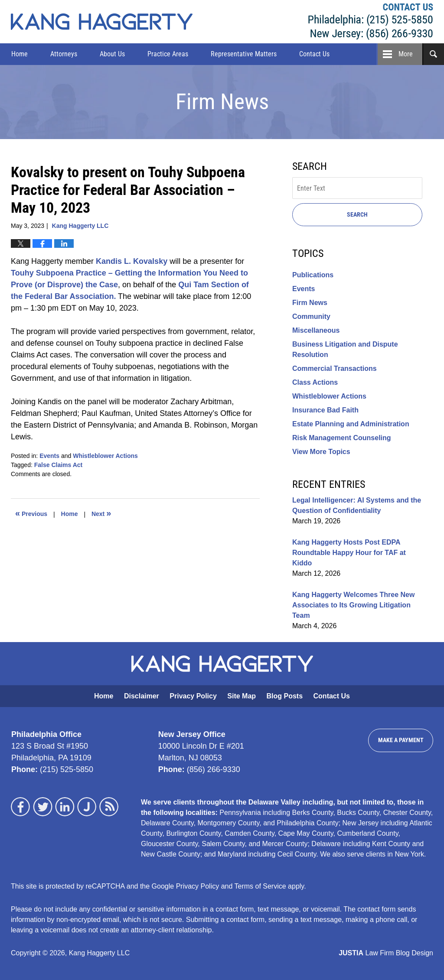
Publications (313, 275)
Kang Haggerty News (102, 22)
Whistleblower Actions (105, 456)
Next (101, 513)
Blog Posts (285, 696)
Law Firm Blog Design (386, 953)
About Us (112, 54)
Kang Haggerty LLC (371, 22)
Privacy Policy (193, 696)
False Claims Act (59, 465)
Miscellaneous (316, 330)
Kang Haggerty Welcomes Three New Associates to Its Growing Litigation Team (353, 605)
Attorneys (64, 54)
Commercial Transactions (335, 368)
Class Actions (315, 382)
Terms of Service (260, 886)
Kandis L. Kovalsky (132, 261)
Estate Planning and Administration (351, 424)
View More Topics (321, 452)
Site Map (242, 696)
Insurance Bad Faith (325, 410)
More (406, 54)
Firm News (310, 303)
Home (20, 54)
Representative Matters (244, 54)
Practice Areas (168, 54)
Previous (31, 513)
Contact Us (314, 54)
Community (311, 316)
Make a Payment (401, 740)
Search (357, 214)
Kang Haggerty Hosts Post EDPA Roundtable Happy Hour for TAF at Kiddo (349, 553)
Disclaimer (142, 696)
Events (49, 456)
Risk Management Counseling (342, 438)
